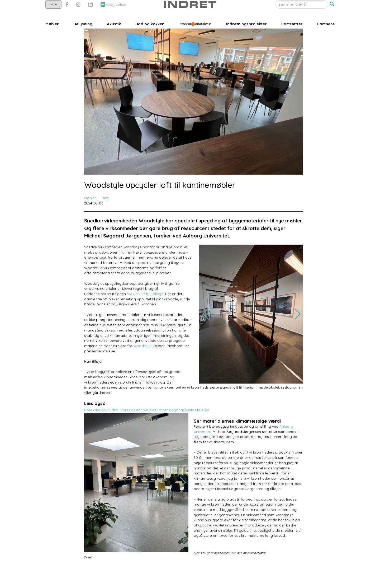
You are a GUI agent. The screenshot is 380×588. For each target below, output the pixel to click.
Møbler (52, 39)
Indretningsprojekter (246, 39)
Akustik (114, 39)
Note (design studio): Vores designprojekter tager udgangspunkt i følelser (147, 430)
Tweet (88, 577)
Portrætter (292, 39)
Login (53, 19)
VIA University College (145, 314)
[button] (332, 19)
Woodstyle (142, 366)
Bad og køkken (150, 39)
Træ (106, 218)
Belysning (83, 39)
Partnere (326, 39)
